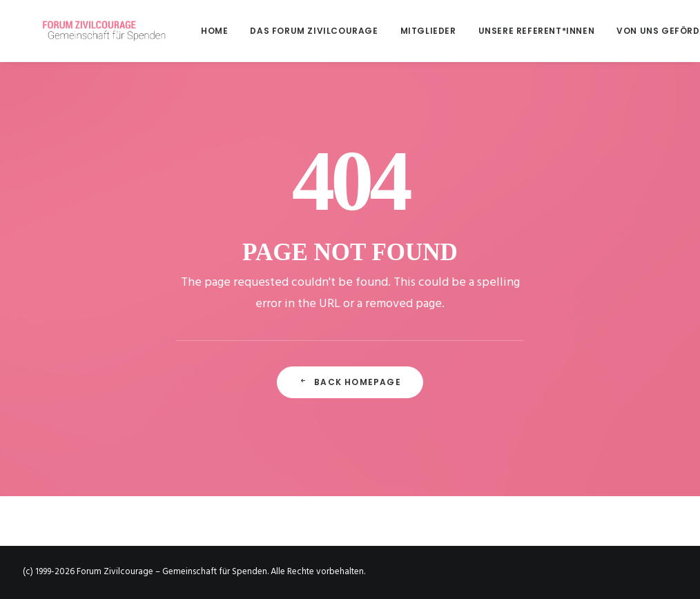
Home (176, 31)
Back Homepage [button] (350, 382)
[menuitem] (181, 31)
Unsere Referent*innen (498, 31)
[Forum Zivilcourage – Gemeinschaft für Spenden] (93, 31)
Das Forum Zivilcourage (275, 31)
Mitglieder (390, 31)
